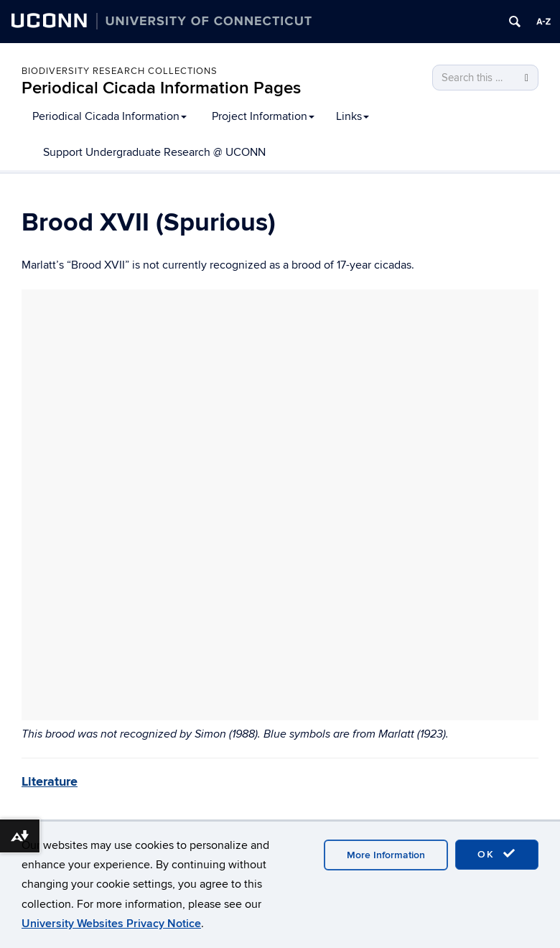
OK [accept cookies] (497, 854)
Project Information (263, 116)
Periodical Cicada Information (109, 116)
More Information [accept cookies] (386, 855)
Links (353, 116)
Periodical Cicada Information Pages (161, 88)
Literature (50, 782)
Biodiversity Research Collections (120, 71)
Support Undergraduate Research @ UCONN (154, 152)
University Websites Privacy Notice (111, 924)
